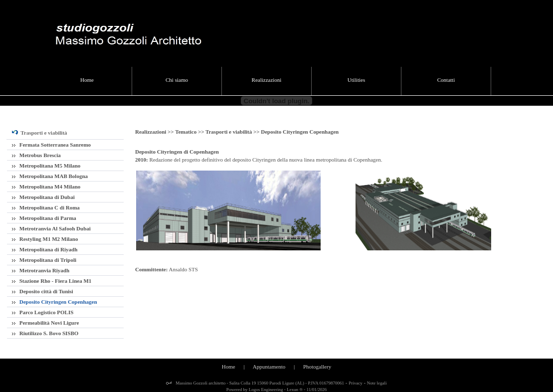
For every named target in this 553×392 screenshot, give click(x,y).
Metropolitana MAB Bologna (50, 176)
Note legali (377, 383)
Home (229, 367)
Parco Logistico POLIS (43, 312)
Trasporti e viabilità (40, 133)
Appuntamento (269, 367)
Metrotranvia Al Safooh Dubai (51, 228)
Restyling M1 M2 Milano (45, 239)
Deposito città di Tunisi (43, 291)
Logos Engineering (266, 390)
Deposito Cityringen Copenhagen (55, 302)
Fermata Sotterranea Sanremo (51, 145)
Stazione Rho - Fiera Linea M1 (52, 281)
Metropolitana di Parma (44, 218)
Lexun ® (295, 390)
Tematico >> (190, 132)
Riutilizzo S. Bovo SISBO (45, 333)
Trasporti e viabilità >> (233, 132)
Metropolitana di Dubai (43, 197)
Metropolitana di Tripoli (44, 260)
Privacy (356, 383)
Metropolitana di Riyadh (45, 249)
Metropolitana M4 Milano (46, 187)
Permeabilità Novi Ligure (45, 323)
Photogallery (317, 367)
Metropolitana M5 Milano (46, 166)
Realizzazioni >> (155, 132)
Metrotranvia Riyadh (41, 270)
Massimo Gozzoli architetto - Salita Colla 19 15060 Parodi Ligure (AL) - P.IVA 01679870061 (259, 383)
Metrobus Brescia (36, 155)
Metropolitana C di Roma (46, 207)
